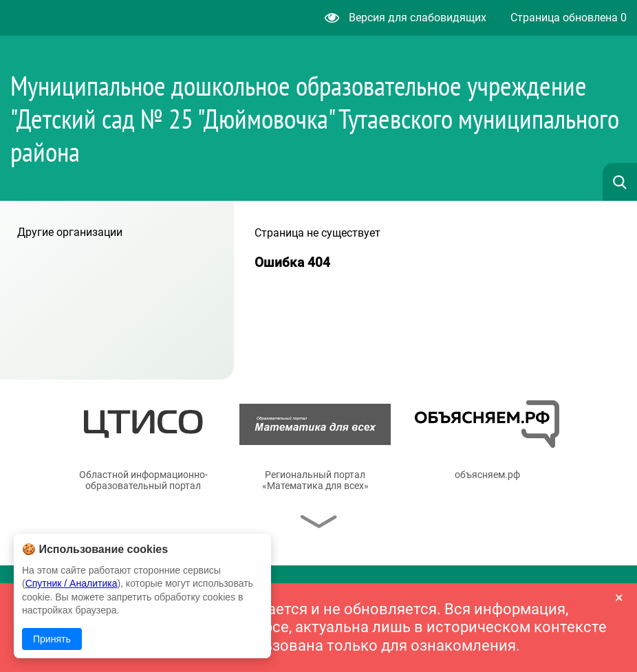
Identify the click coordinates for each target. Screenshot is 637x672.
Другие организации (70, 232)
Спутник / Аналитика (72, 583)
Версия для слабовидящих (406, 18)
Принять (52, 639)
